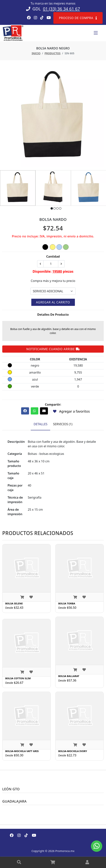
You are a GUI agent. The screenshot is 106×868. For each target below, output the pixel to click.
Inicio (36, 53)
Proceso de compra (78, 18)
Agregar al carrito (53, 302)
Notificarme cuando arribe (53, 349)
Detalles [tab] (40, 424)
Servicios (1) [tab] (63, 424)
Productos (53, 53)
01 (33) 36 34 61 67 (61, 9)
